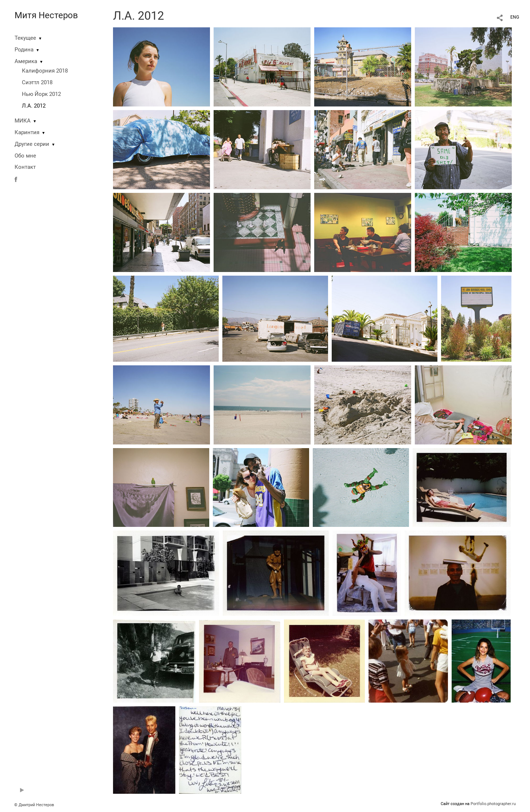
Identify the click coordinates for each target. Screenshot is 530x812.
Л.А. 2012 (34, 106)
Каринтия (27, 132)
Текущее (25, 38)
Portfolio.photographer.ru (493, 804)
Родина (24, 50)
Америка (26, 61)
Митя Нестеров (46, 15)
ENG (515, 17)
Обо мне (25, 156)
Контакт (25, 167)
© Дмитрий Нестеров (35, 805)
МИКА (23, 121)
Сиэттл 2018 (37, 82)
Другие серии (32, 144)
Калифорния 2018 (45, 71)
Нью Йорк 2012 (41, 94)
